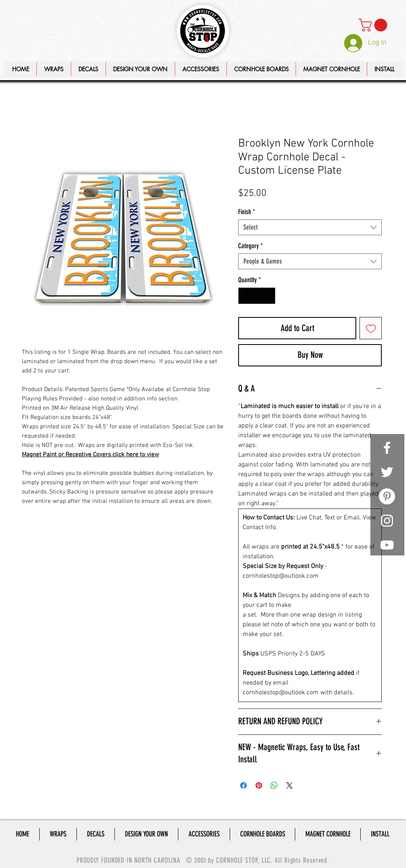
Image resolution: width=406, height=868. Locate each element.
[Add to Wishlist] (371, 328)
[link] (374, 25)
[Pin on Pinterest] (259, 785)
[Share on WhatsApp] (274, 785)
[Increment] (269, 296)
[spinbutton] (257, 296)
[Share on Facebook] (243, 785)
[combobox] (310, 227)
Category (251, 246)
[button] (140, 69)
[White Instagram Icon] (387, 521)
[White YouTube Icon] (387, 545)
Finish (247, 212)
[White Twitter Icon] (387, 472)
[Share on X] (290, 785)
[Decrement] (245, 296)
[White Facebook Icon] (387, 448)
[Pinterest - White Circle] (387, 496)
